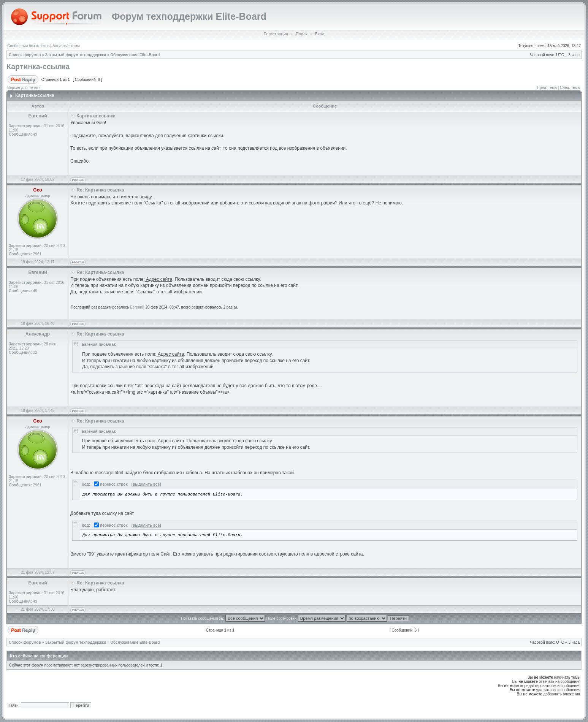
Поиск (301, 34)
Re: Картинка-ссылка (100, 190)
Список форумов (25, 55)
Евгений (137, 307)
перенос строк (111, 484)
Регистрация (276, 34)
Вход (319, 34)
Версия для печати (24, 88)
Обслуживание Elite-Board (135, 55)
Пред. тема (547, 88)
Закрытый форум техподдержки (76, 55)
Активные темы (66, 46)
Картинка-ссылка (38, 66)
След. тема (570, 88)
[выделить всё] (146, 484)
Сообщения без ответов (28, 46)
